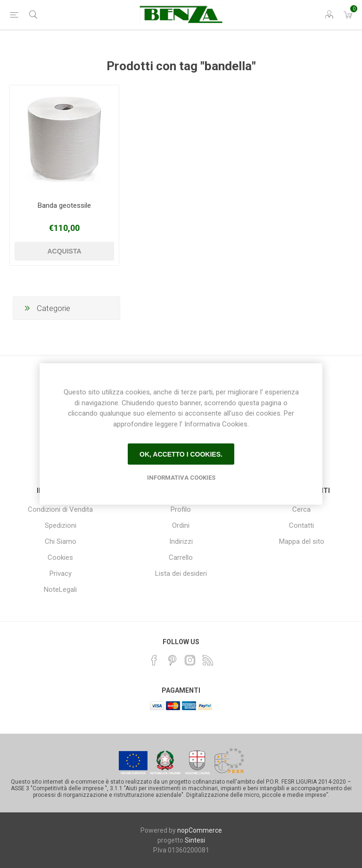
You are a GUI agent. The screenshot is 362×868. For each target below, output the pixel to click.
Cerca (301, 509)
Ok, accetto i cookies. (181, 454)
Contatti (301, 525)
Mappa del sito (302, 541)
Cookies (60, 557)
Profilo (181, 509)
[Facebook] (154, 660)
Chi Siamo (61, 541)
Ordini (181, 525)
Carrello (181, 557)
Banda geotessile (64, 205)
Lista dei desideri (181, 573)
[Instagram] (190, 660)
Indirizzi (181, 541)
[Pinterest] (172, 660)
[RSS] (208, 660)
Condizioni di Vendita (60, 509)
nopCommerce (200, 830)
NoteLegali (60, 590)
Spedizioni (61, 525)
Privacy (61, 573)
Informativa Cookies (181, 478)
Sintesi (195, 840)
